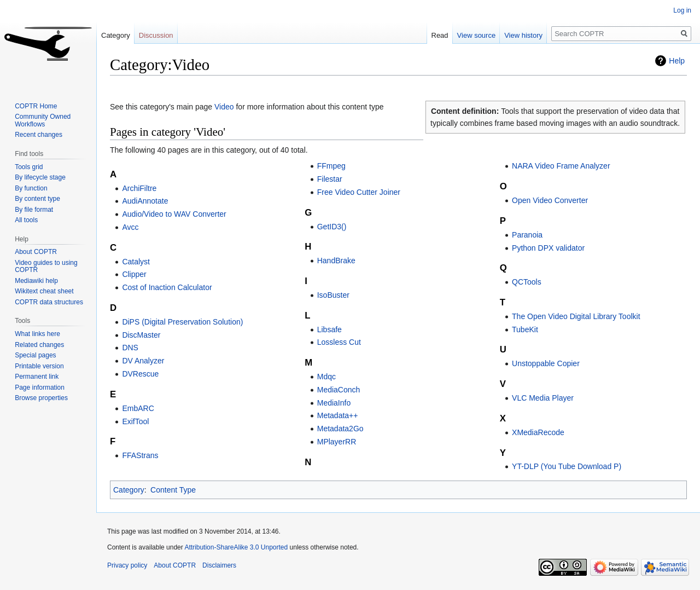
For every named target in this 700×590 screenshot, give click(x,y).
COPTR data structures (49, 302)
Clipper (134, 274)
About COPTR (36, 252)
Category (129, 490)
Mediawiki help (36, 281)
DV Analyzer (143, 361)
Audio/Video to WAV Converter (174, 214)
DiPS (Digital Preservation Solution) (182, 322)
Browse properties (41, 398)
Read (440, 35)
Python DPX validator (548, 248)
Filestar (330, 179)
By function (31, 188)
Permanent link (37, 377)
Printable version (39, 366)
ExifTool (135, 421)
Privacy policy (127, 565)
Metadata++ (338, 415)
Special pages (35, 355)
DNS (130, 348)
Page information (40, 387)
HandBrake (336, 261)
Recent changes (39, 135)
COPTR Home (36, 106)
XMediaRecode (538, 432)
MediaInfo (334, 403)
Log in (682, 10)
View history (523, 35)
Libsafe (329, 329)
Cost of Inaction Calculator (167, 287)
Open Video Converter (550, 200)
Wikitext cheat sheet (44, 291)
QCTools (527, 282)
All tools (26, 220)
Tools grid (29, 167)
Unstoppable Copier (546, 363)
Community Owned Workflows (43, 120)
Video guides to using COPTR (46, 267)
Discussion (156, 35)
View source (477, 35)
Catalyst (136, 262)
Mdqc (326, 377)
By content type (37, 199)
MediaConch (339, 390)
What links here (37, 334)
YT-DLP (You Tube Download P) (567, 466)
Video (224, 107)
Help (677, 61)
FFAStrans (140, 455)
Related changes (39, 345)
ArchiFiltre (139, 188)
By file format (34, 210)
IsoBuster (333, 295)
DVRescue (140, 374)
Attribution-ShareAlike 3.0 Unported (236, 547)
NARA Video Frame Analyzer (561, 166)
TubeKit (525, 329)
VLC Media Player (543, 398)
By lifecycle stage (40, 177)
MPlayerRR (337, 442)
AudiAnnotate (145, 201)
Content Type (173, 490)
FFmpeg (331, 166)
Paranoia (527, 235)
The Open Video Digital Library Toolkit (576, 316)
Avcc (130, 227)
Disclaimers (219, 565)
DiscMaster (141, 335)
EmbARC (138, 408)
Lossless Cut (339, 342)
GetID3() (332, 227)
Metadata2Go (340, 429)
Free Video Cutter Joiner (359, 192)
